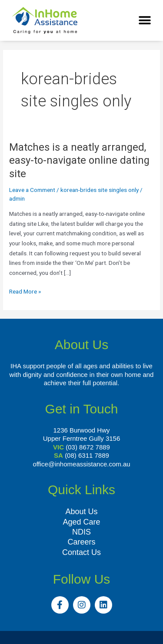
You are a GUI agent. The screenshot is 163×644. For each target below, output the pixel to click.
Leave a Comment (32, 190)
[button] (145, 21)
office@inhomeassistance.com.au (81, 464)
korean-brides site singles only (100, 190)
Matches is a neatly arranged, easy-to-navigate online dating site (79, 161)
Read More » (25, 291)
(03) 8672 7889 (88, 447)
